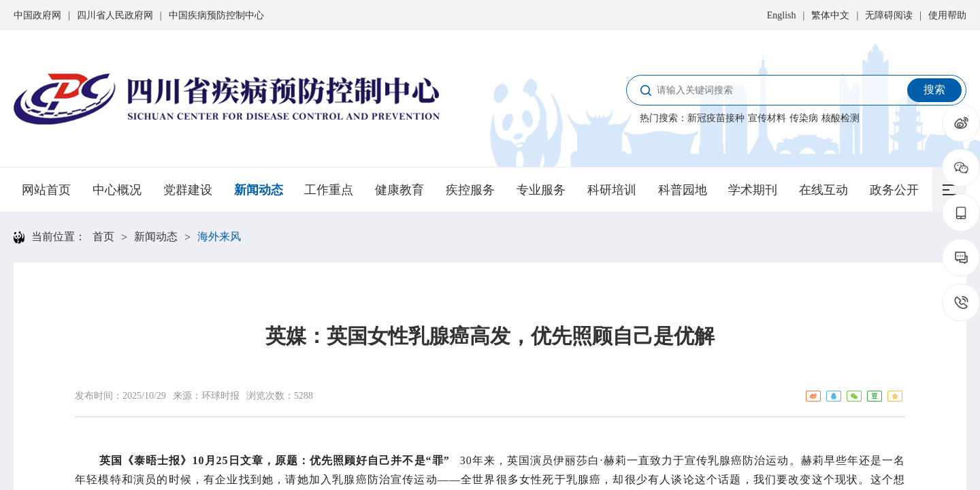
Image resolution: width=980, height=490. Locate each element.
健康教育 (399, 190)
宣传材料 (767, 118)
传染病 (804, 118)
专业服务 (541, 190)
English (782, 15)
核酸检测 (840, 118)
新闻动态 (259, 190)
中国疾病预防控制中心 (216, 15)
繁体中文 (830, 15)
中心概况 (117, 190)
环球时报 (220, 396)
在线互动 (823, 190)
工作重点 (329, 190)
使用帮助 (947, 15)
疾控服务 (470, 190)
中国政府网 (37, 15)
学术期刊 (753, 190)
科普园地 (683, 190)
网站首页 (46, 190)
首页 (103, 236)
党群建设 (188, 190)
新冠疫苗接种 (716, 118)
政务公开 (894, 190)
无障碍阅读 (889, 15)
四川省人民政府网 (115, 15)
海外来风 (219, 236)
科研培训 (612, 190)
